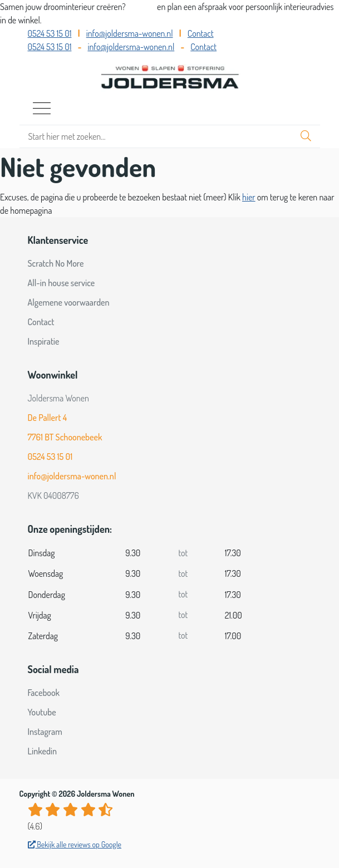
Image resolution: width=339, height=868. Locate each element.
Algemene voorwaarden (69, 302)
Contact (201, 33)
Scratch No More (56, 263)
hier (249, 197)
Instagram (45, 732)
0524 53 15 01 (50, 33)
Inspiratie (44, 341)
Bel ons (142, 7)
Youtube (42, 712)
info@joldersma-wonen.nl (130, 33)
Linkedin (43, 751)
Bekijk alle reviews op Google (75, 844)
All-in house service (62, 283)
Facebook (44, 693)
